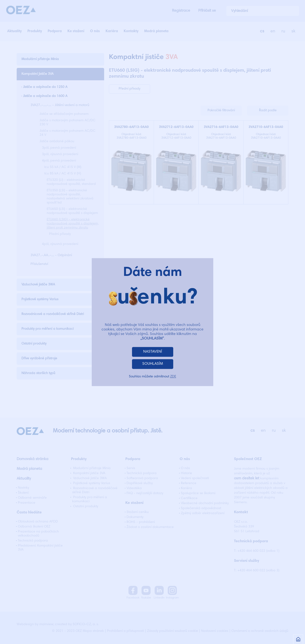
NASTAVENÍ (153, 352)
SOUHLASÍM (153, 364)
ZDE (173, 377)
